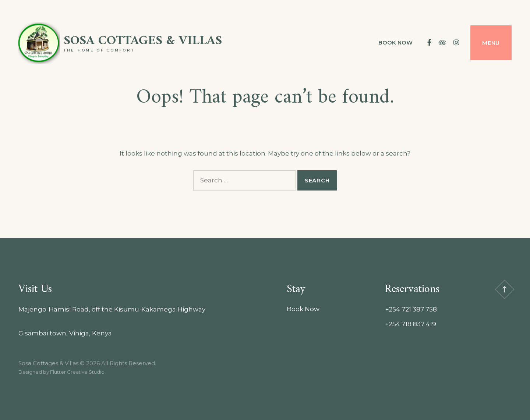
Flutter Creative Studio (77, 372)
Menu (491, 43)
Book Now (395, 42)
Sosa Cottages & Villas (143, 41)
